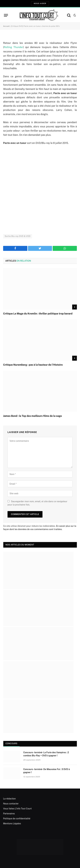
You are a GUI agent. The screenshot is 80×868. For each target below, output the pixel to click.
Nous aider (40, 3)
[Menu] (6, 15)
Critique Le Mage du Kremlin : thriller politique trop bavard (38, 314)
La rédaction (9, 799)
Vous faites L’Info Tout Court (17, 809)
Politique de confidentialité (17, 819)
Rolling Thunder (14, 47)
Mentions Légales (12, 824)
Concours (11, 744)
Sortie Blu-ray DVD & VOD (18, 236)
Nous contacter (11, 804)
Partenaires (9, 814)
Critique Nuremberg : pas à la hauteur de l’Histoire (33, 365)
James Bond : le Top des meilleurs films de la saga (32, 416)
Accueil (6, 26)
